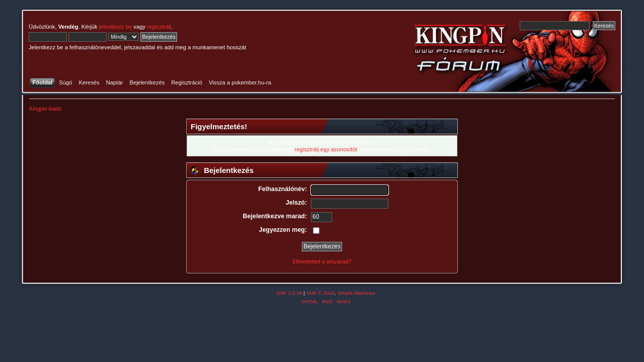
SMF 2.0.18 (289, 293)
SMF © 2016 (320, 293)
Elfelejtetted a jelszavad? (322, 261)
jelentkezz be (115, 27)
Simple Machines (356, 293)
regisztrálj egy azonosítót (326, 149)
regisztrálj (159, 27)
